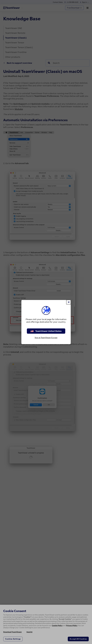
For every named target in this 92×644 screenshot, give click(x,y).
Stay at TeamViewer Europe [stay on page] (46, 338)
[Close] (69, 302)
